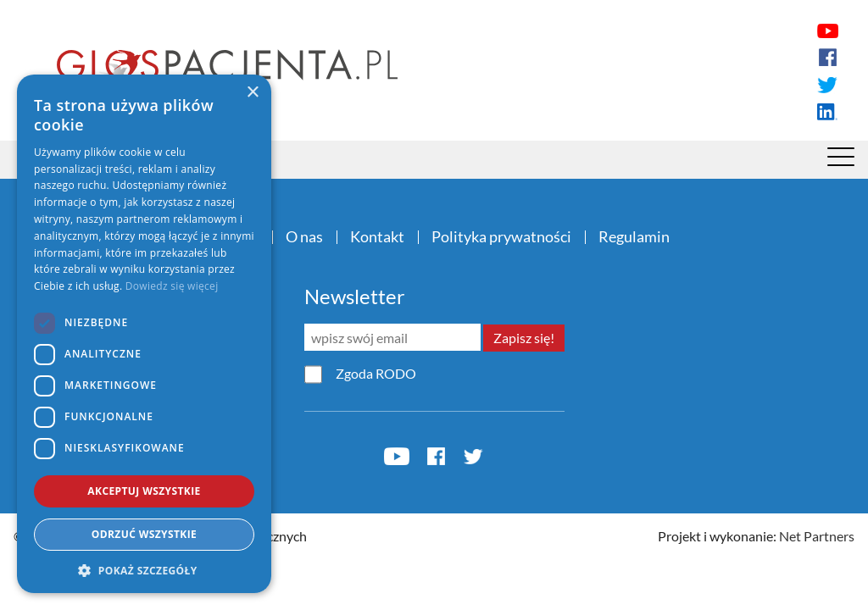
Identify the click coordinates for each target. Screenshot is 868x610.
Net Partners (817, 536)
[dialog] (144, 334)
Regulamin (634, 236)
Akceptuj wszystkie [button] (144, 491)
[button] (144, 570)
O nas (304, 236)
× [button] (252, 93)
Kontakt (377, 236)
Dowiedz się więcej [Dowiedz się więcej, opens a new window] (172, 286)
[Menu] (841, 161)
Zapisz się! (524, 338)
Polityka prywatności (501, 236)
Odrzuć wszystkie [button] (144, 534)
